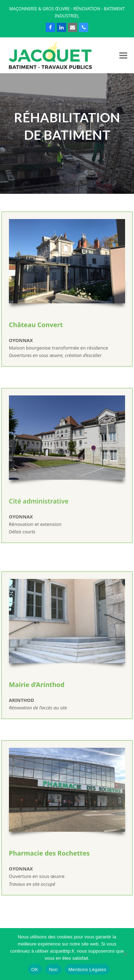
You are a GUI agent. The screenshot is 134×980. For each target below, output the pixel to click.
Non (53, 970)
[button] (123, 55)
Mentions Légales (88, 970)
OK (35, 970)
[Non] (125, 954)
